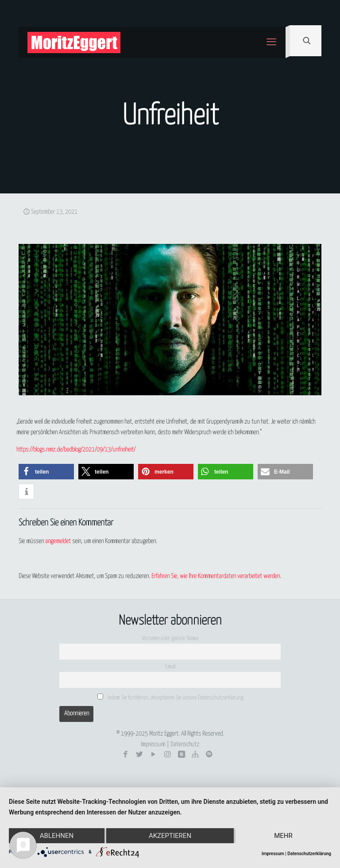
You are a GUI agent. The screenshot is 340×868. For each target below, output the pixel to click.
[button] (46, 472)
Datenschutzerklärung (309, 854)
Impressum (153, 745)
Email (170, 667)
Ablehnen (57, 836)
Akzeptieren (170, 836)
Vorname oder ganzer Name (170, 638)
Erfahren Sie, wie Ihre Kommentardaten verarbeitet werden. (216, 576)
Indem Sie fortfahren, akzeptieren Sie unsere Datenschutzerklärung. (171, 697)
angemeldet (58, 541)
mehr (283, 836)
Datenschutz (185, 745)
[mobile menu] (271, 42)
